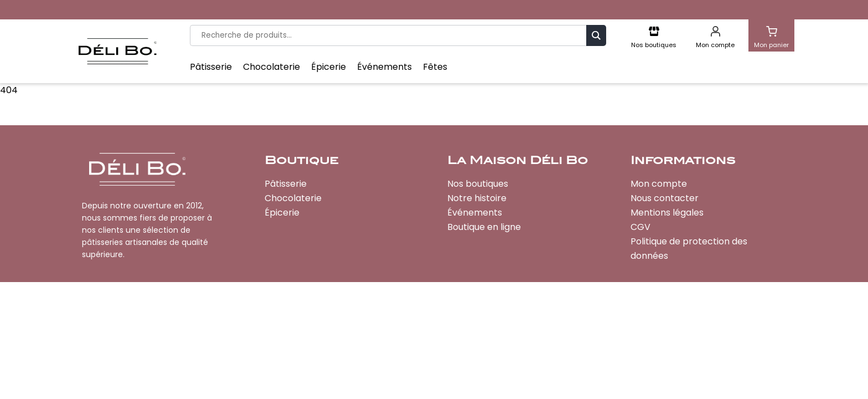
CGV (640, 227)
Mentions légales (667, 213)
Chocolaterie (272, 67)
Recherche (596, 35)
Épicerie (329, 67)
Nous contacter (665, 198)
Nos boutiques (478, 184)
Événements (384, 67)
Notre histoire (477, 198)
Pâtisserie (211, 67)
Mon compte (659, 184)
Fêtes (435, 67)
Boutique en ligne (484, 227)
